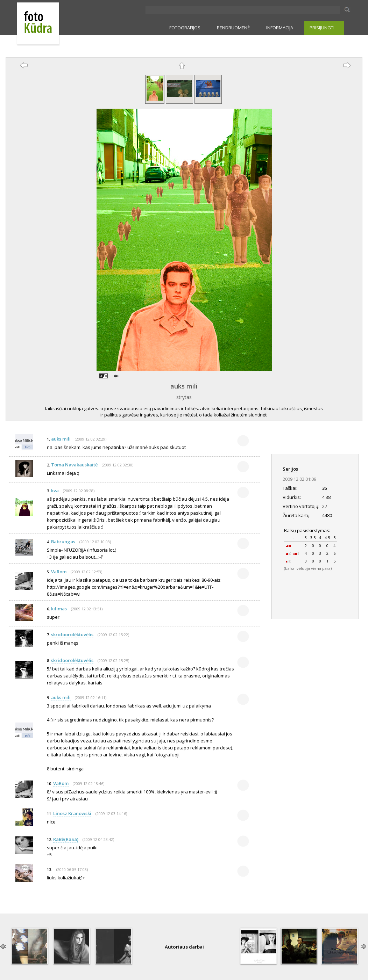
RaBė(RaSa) (66, 839)
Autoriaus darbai (184, 947)
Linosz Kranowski (72, 813)
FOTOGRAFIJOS (185, 28)
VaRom (59, 572)
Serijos (290, 469)
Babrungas (63, 542)
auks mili (184, 386)
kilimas (59, 609)
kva (55, 491)
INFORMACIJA (280, 28)
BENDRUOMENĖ (233, 28)
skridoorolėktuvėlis (72, 634)
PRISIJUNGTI (322, 28)
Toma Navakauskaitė (74, 465)
